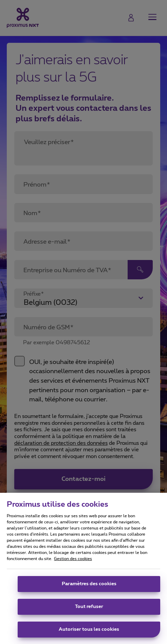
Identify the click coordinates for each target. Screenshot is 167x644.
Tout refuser (89, 611)
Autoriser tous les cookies (89, 634)
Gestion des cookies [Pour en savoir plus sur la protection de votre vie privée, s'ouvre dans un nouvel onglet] (73, 563)
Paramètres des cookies (89, 588)
